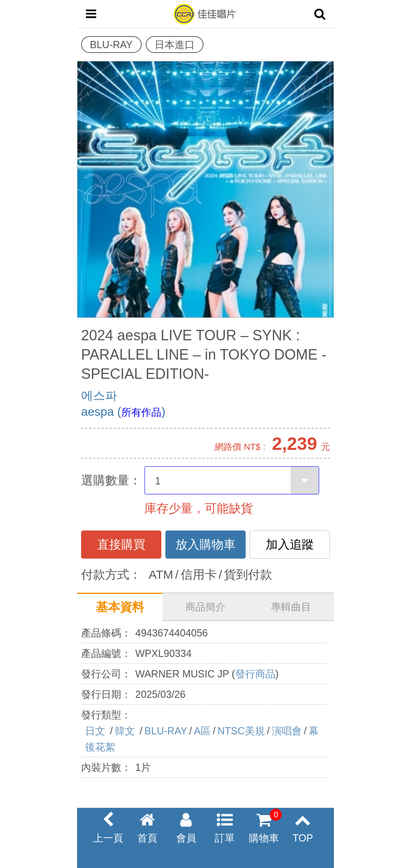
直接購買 (121, 544)
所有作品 (141, 412)
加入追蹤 (290, 544)
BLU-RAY (166, 731)
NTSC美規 (241, 731)
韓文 (126, 731)
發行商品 (255, 674)
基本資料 (120, 607)
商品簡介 (205, 607)
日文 (97, 731)
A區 (202, 731)
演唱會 (287, 731)
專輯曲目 (291, 607)
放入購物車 (205, 544)
